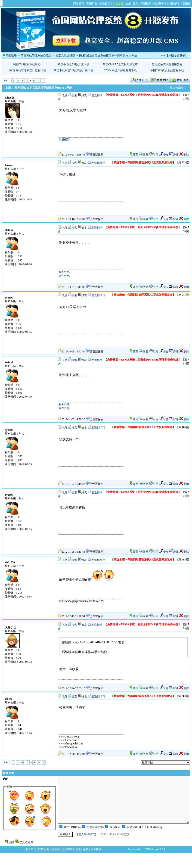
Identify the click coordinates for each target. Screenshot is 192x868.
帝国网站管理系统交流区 (36, 56)
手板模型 (64, 140)
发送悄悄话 (98, 163)
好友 (84, 95)
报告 (164, 155)
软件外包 (64, 276)
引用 (154, 155)
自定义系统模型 (65, 56)
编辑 (173, 155)
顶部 (136, 155)
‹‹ (18, 81)
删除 (184, 155)
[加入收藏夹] (177, 88)
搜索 (74, 95)
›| (43, 81)
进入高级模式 (87, 834)
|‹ (13, 81)
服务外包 (64, 272)
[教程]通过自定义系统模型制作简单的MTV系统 (108, 56)
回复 (144, 155)
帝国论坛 (11, 56)
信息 (64, 95)
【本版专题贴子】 (177, 56)
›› (39, 81)
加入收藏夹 (26, 842)
